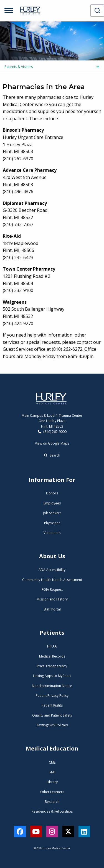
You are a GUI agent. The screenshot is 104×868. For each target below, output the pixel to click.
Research (52, 802)
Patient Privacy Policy (52, 696)
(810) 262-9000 (52, 432)
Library (52, 782)
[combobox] (97, 11)
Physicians (52, 523)
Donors (52, 493)
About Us (52, 556)
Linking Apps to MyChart (52, 676)
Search (52, 455)
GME (52, 772)
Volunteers (52, 533)
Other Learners (52, 792)
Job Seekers (52, 513)
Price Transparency (52, 666)
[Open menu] (9, 11)
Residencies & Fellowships (52, 811)
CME (52, 762)
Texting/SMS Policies (52, 725)
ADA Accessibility (52, 570)
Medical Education (52, 748)
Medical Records (52, 656)
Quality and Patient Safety (52, 715)
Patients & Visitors (19, 67)
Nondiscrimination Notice (52, 686)
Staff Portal (52, 609)
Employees (52, 503)
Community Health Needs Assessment (52, 580)
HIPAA (52, 646)
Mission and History (52, 599)
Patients (52, 633)
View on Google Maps (52, 443)
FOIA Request (52, 589)
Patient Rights (52, 705)
